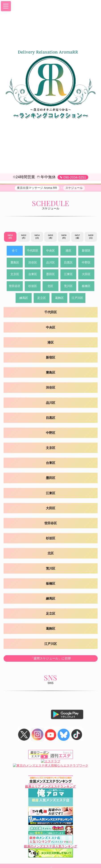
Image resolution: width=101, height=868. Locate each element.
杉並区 (33, 287)
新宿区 (86, 251)
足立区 (42, 299)
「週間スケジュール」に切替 (51, 659)
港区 (68, 251)
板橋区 (86, 287)
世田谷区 (15, 287)
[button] (6, 6)
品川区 (50, 263)
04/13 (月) (24, 237)
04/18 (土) (91, 237)
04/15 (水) (50, 237)
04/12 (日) (10, 237)
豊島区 (15, 263)
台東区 (33, 275)
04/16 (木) (64, 237)
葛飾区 (59, 299)
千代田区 (33, 251)
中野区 (86, 263)
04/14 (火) (37, 237)
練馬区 (24, 299)
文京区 (15, 275)
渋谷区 (33, 263)
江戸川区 (77, 299)
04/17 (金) (77, 237)
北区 (50, 287)
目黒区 (68, 263)
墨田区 (50, 275)
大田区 (86, 275)
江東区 (68, 275)
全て (15, 251)
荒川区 (68, 287)
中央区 (50, 251)
